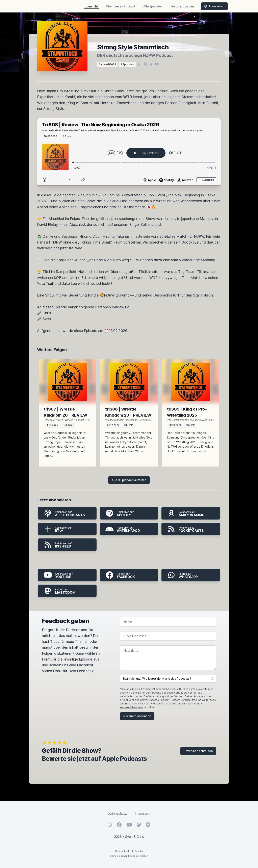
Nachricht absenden (137, 716)
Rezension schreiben (198, 751)
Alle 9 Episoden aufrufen (129, 480)
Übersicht (91, 6)
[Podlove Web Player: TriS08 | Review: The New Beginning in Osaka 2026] (129, 162)
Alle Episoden (153, 6)
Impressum (143, 813)
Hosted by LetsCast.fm (129, 851)
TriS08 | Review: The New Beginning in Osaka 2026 (100, 125)
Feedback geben (182, 6)
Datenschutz (117, 813)
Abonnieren (214, 6)
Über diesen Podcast (121, 6)
